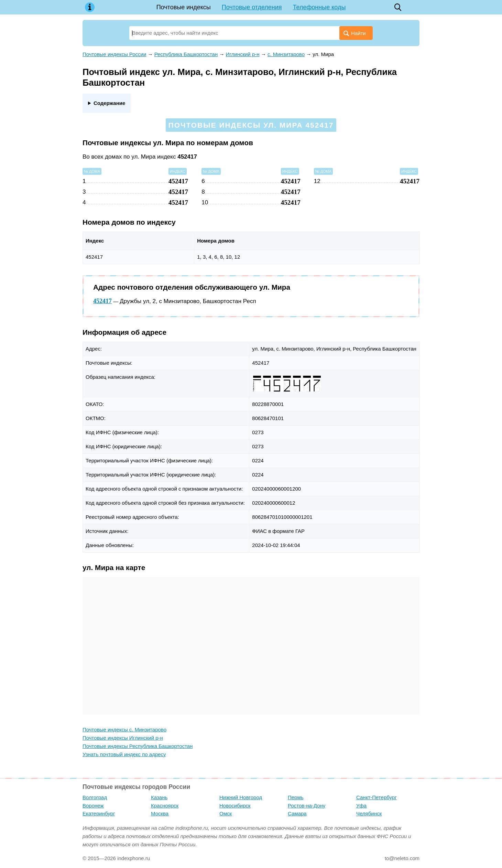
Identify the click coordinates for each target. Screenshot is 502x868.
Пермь (296, 797)
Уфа (361, 806)
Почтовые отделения (252, 7)
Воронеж (93, 806)
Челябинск (369, 813)
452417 (102, 301)
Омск (226, 813)
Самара (297, 813)
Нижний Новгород (241, 797)
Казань (159, 797)
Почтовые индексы (184, 7)
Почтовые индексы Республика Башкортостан (138, 746)
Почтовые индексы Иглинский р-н (123, 738)
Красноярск (165, 806)
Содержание (109, 103)
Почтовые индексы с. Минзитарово (124, 730)
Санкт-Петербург (376, 797)
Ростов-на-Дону (307, 806)
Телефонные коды (319, 7)
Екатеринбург (99, 813)
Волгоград (95, 797)
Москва (160, 813)
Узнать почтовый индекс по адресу (124, 754)
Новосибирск (235, 806)
